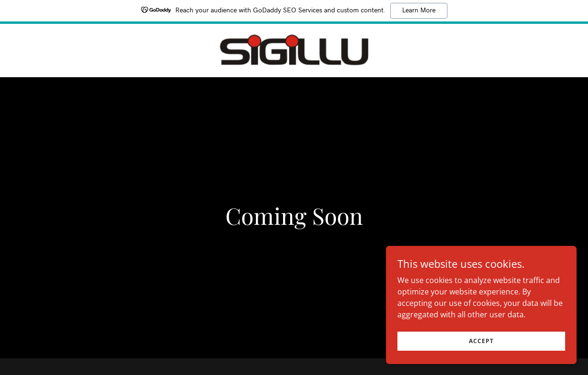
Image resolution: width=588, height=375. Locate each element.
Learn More (419, 10)
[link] (294, 50)
